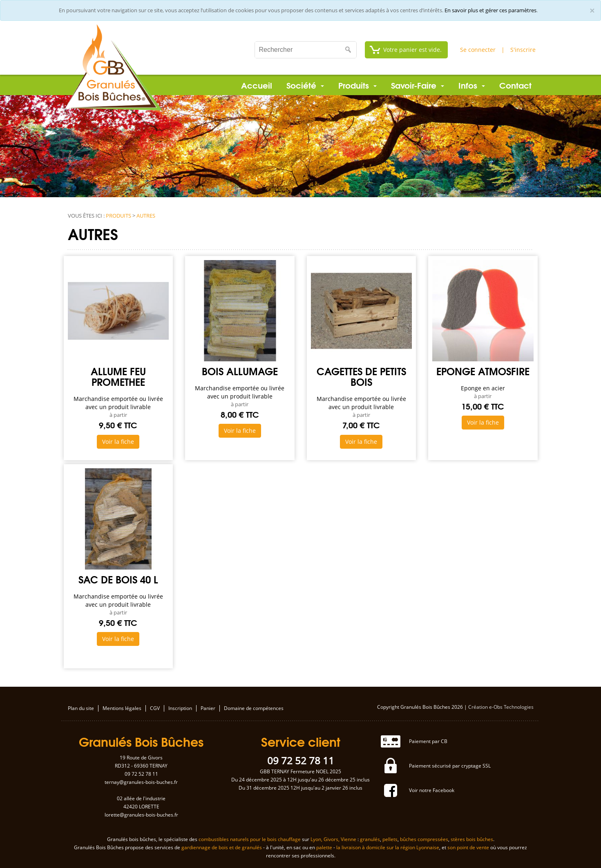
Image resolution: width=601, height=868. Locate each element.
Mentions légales (122, 708)
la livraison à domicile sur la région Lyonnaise (388, 847)
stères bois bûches (472, 839)
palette (324, 847)
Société (305, 85)
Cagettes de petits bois (361, 376)
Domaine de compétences (254, 708)
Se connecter (478, 50)
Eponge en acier (483, 388)
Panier (208, 708)
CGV (155, 708)
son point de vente (468, 847)
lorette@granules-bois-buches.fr (141, 815)
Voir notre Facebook (432, 790)
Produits (357, 85)
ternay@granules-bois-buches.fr (141, 782)
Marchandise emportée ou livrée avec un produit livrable (118, 403)
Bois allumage (240, 371)
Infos (472, 85)
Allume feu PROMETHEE (118, 376)
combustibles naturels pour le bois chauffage (250, 839)
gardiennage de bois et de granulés (222, 847)
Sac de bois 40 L (118, 579)
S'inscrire (523, 50)
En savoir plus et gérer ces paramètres (490, 10)
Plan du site (81, 708)
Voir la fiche (118, 442)
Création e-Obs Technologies (501, 707)
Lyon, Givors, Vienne (333, 839)
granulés (370, 839)
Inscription (180, 708)
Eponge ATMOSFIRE (483, 371)
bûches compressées (424, 839)
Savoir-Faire (418, 85)
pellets (390, 839)
